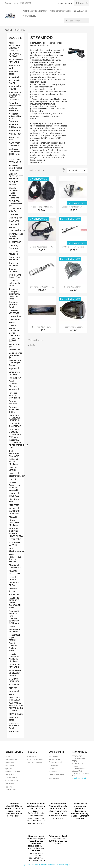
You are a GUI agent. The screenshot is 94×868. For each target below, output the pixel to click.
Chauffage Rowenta (14, 247)
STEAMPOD (15, 685)
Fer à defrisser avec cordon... (42, 287)
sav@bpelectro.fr (79, 778)
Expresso (14, 369)
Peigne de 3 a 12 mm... (73, 287)
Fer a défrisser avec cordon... (73, 247)
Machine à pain (14, 501)
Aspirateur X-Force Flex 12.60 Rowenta (15, 118)
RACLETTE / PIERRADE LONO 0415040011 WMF (15, 603)
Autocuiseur (15, 134)
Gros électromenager (15, 475)
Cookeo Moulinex (13, 270)
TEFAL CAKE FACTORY (15, 55)
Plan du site (10, 784)
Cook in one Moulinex (15, 259)
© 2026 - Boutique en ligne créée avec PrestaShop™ (47, 865)
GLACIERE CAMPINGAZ (15, 425)
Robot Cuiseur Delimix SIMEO (13, 647)
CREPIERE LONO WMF (15, 312)
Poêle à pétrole (13, 578)
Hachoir (13, 479)
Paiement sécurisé (13, 772)
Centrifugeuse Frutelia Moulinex (15, 236)
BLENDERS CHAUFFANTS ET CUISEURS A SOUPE (15, 206)
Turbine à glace (13, 719)
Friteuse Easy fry (13, 402)
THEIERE (13, 688)
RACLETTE (14, 594)
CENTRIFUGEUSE (15, 230)
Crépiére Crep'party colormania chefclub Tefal (14, 294)
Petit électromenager (15, 550)
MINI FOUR (14, 505)
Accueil (15, 38)
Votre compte (57, 752)
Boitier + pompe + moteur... (42, 207)
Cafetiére (14, 214)
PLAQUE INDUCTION (15, 572)
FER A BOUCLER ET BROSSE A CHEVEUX (15, 47)
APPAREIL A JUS (14, 67)
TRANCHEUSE (15, 714)
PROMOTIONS (29, 16)
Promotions (32, 756)
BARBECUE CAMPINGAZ (15, 144)
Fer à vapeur (15, 378)
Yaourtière (14, 732)
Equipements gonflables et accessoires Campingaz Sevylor (15, 359)
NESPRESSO (15, 539)
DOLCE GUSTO (13, 340)
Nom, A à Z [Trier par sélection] (77, 170)
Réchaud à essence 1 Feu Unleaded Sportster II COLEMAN (15, 617)
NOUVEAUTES (80, 11)
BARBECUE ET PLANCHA (15, 161)
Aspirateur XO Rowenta (15, 126)
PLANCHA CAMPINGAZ (15, 566)
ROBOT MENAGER (14, 666)
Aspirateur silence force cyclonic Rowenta (15, 107)
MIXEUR (13, 517)
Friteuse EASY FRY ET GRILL (15, 410)
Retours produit (56, 762)
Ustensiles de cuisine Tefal (14, 726)
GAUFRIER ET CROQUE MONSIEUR (15, 418)
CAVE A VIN (14, 221)
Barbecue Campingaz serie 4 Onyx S (15, 153)
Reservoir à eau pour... (42, 327)
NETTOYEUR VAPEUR (15, 544)
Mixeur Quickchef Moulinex (14, 523)
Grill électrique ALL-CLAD (14, 453)
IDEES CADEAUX (14, 495)
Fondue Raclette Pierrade (13, 384)
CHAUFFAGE (15, 242)
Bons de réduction (57, 775)
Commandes (54, 765)
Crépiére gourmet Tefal (13, 305)
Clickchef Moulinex (14, 253)
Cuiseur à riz (15, 316)
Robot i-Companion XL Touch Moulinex (15, 658)
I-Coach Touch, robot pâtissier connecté (15, 486)
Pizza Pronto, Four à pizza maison (15, 558)
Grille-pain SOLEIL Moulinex (14, 462)
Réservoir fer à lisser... (73, 327)
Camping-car (15, 218)
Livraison (8, 756)
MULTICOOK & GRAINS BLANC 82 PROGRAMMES (15, 532)
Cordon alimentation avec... (73, 207)
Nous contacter (11, 780)
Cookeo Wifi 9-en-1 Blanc (15, 276)
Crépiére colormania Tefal (14, 283)
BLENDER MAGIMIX (14, 183)
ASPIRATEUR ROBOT (15, 88)
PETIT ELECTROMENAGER (35, 11)
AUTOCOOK (15, 130)
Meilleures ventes (34, 763)
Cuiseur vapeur (13, 321)
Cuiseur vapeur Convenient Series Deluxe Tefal (15, 331)
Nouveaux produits (35, 759)
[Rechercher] (76, 21)
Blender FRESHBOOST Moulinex (15, 176)
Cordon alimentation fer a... (42, 247)
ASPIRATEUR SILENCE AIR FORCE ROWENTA (15, 96)
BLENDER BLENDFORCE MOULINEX (15, 168)
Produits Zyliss (13, 590)
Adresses (53, 772)
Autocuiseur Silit (15, 139)
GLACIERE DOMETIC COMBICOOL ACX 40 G (15, 433)
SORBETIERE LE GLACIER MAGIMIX (15, 673)
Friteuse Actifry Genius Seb (15, 395)
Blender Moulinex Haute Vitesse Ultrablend (14, 193)
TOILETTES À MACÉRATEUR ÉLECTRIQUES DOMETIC (15, 707)
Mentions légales (12, 759)
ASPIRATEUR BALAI (15, 82)
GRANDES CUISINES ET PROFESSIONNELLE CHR (15, 444)
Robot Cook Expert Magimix (15, 637)
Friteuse (13, 390)
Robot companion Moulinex (14, 629)
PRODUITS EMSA (14, 584)
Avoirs (51, 768)
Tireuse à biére (13, 693)
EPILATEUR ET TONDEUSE (15, 347)
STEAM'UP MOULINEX (14, 680)
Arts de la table (14, 73)
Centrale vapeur (13, 226)
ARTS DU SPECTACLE (60, 11)
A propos (9, 768)
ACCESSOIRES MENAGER (15, 61)
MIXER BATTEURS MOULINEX (14, 511)
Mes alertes (54, 778)
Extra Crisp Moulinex (14, 373)
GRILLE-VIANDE (13, 469)
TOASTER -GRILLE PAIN (15, 699)
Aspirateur (14, 77)
